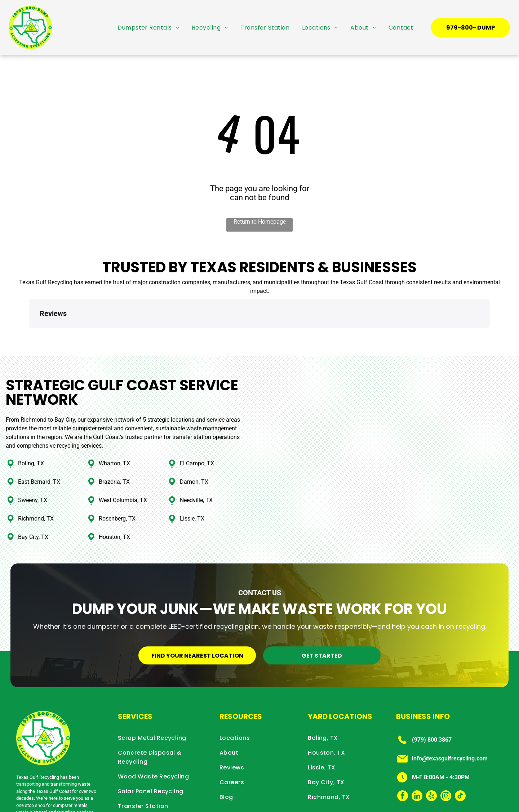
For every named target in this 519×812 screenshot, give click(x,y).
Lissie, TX (192, 486)
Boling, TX (31, 431)
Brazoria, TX (114, 449)
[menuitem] (148, 27)
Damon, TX (194, 449)
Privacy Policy (441, 806)
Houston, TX (114, 504)
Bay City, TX (33, 504)
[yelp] (431, 764)
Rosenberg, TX (117, 486)
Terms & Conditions (481, 806)
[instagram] (446, 764)
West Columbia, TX (123, 468)
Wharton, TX (114, 431)
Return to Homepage (260, 222)
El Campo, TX (197, 431)
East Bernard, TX (39, 449)
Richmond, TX (36, 486)
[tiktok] (460, 764)
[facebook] (403, 764)
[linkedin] (417, 764)
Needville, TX (196, 468)
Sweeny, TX (33, 468)
